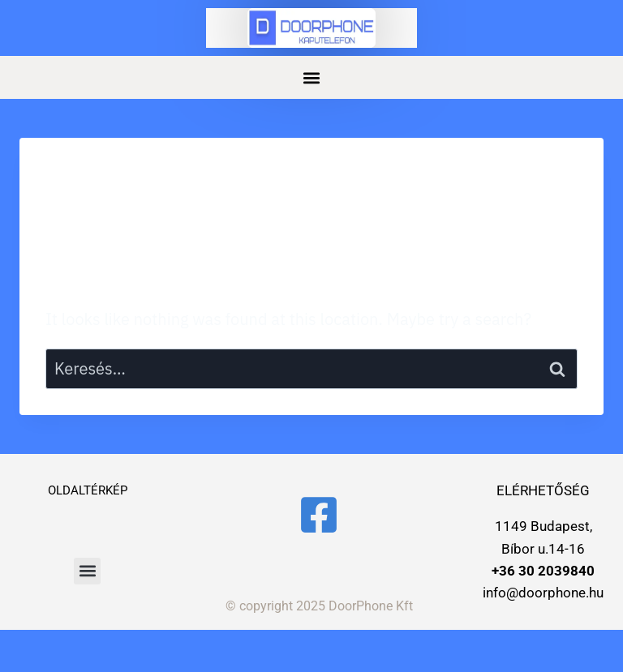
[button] (312, 77)
